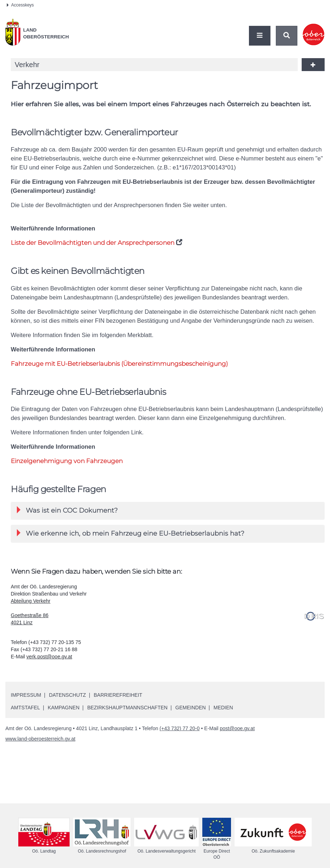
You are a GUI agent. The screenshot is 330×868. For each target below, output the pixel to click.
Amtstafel (25, 708)
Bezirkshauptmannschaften (127, 708)
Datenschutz (67, 695)
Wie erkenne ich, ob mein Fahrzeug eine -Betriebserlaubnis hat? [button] (131, 533)
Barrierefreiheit (118, 695)
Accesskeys (20, 5)
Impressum (26, 695)
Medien (223, 708)
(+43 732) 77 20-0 (180, 728)
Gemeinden (191, 708)
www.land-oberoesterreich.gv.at (40, 739)
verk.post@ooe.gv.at (49, 657)
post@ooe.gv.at (237, 728)
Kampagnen (63, 708)
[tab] (168, 511)
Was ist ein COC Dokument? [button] (67, 510)
